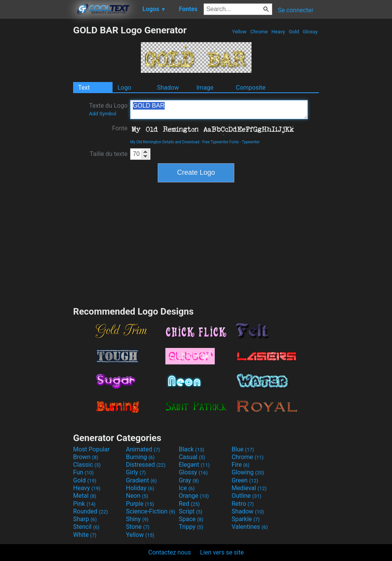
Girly (136, 472)
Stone (138, 527)
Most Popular (91, 449)
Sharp (85, 519)
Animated (143, 449)
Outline (247, 496)
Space (191, 519)
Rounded (91, 511)
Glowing (248, 472)
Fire (241, 465)
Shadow (168, 88)
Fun (83, 472)
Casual (192, 457)
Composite (251, 88)
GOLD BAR (219, 110)
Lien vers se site (222, 552)
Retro (243, 504)
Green (245, 480)
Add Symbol (102, 114)
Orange (194, 496)
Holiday (140, 488)
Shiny (137, 519)
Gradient (141, 480)
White (85, 535)
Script (191, 511)
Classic (87, 465)
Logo (124, 88)
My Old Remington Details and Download (165, 142)
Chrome (259, 32)
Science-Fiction (151, 511)
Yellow (239, 32)
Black (192, 449)
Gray (189, 480)
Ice (187, 488)
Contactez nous (169, 552)
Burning (140, 457)
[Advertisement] (36, 139)
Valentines (250, 527)
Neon (137, 496)
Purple (140, 504)
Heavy (278, 32)
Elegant (194, 465)
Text (84, 88)
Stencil (86, 527)
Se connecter (296, 10)
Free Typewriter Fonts (220, 142)
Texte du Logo (108, 109)
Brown (86, 457)
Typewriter (251, 142)
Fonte (120, 128)
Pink (84, 504)
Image (205, 88)
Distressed (146, 465)
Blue (243, 449)
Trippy (191, 527)
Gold (294, 32)
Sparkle (246, 519)
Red (189, 504)
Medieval (249, 488)
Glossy (310, 32)
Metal (85, 496)
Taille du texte (109, 154)
